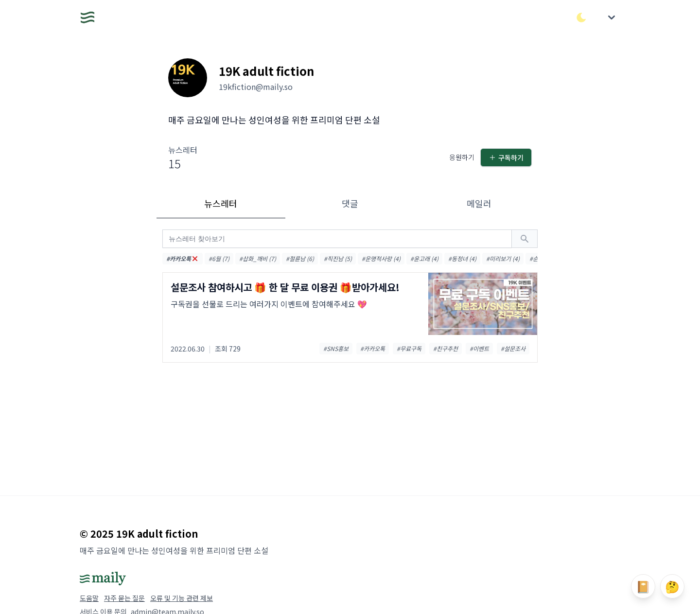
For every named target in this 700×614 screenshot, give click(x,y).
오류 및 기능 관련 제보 (182, 598)
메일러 (479, 203)
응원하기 (462, 157)
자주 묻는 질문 (124, 598)
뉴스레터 (221, 203)
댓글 (350, 203)
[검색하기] (525, 239)
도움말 (89, 598)
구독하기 (506, 158)
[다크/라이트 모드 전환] (581, 18)
